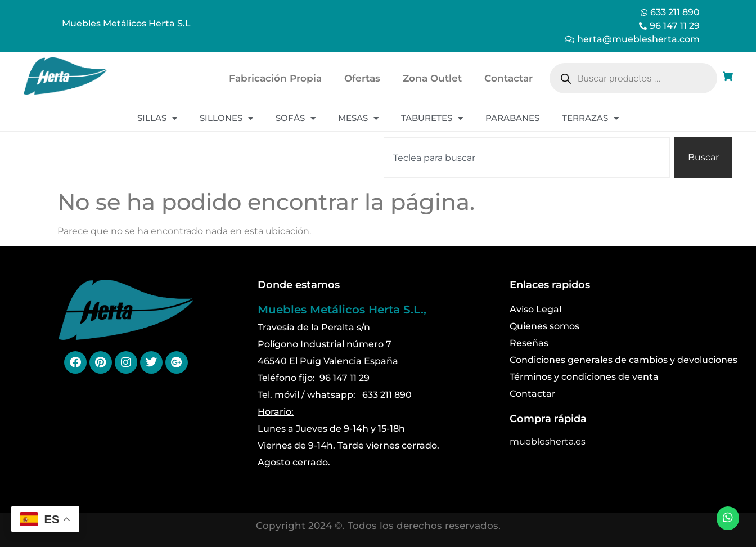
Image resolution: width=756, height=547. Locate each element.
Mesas (358, 118)
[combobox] (527, 158)
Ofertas (362, 78)
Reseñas (529, 343)
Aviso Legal (535, 309)
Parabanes (512, 118)
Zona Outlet (432, 78)
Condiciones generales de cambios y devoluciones (624, 360)
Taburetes (432, 118)
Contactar (508, 78)
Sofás (296, 118)
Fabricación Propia (275, 78)
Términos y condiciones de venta (584, 377)
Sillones (226, 118)
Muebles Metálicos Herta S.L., (342, 310)
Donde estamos (299, 285)
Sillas (157, 118)
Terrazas (590, 118)
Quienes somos (544, 326)
